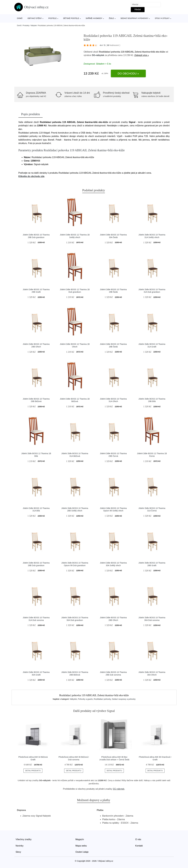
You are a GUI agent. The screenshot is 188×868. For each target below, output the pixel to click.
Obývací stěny (35, 18)
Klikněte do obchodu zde (31, 176)
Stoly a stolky (162, 18)
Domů (20, 18)
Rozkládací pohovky (102, 699)
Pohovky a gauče (85, 699)
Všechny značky (24, 839)
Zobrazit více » (142, 55)
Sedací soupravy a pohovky (134, 18)
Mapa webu (81, 846)
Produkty (26, 26)
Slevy (18, 852)
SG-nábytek (98, 55)
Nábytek (34, 26)
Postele (53, 18)
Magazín (80, 839)
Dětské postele (71, 18)
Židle (111, 18)
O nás (138, 839)
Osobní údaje (82, 852)
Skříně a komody (94, 18)
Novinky (20, 846)
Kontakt (139, 846)
